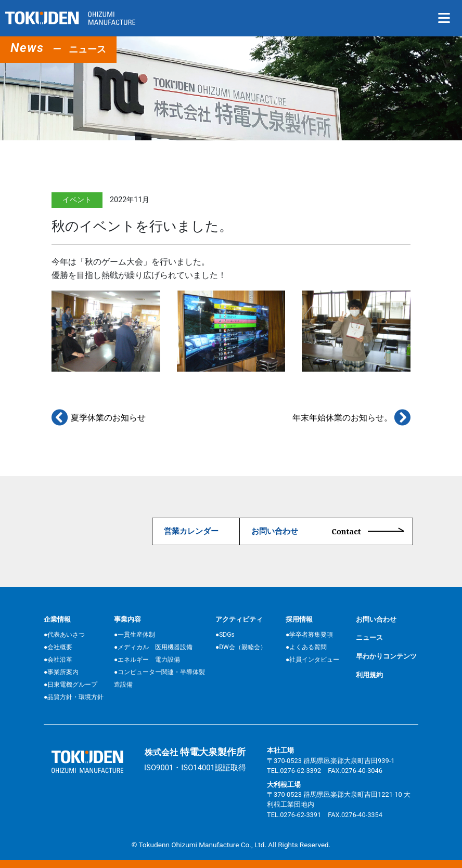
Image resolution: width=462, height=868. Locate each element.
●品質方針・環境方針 (74, 697)
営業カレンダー (114, 531)
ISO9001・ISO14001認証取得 (195, 767)
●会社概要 (58, 647)
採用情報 (299, 619)
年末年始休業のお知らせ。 (351, 418)
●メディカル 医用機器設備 (153, 647)
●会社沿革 (58, 660)
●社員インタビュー (312, 660)
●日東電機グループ (70, 685)
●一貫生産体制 (134, 635)
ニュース (369, 637)
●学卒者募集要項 (309, 635)
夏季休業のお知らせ (99, 418)
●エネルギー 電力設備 (147, 660)
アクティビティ (239, 619)
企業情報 (57, 619)
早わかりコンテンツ (386, 656)
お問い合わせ (305, 531)
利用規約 (369, 674)
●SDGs (225, 635)
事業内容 (127, 619)
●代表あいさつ (64, 635)
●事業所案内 (61, 672)
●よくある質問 (306, 647)
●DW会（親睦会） (241, 647)
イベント (77, 200)
